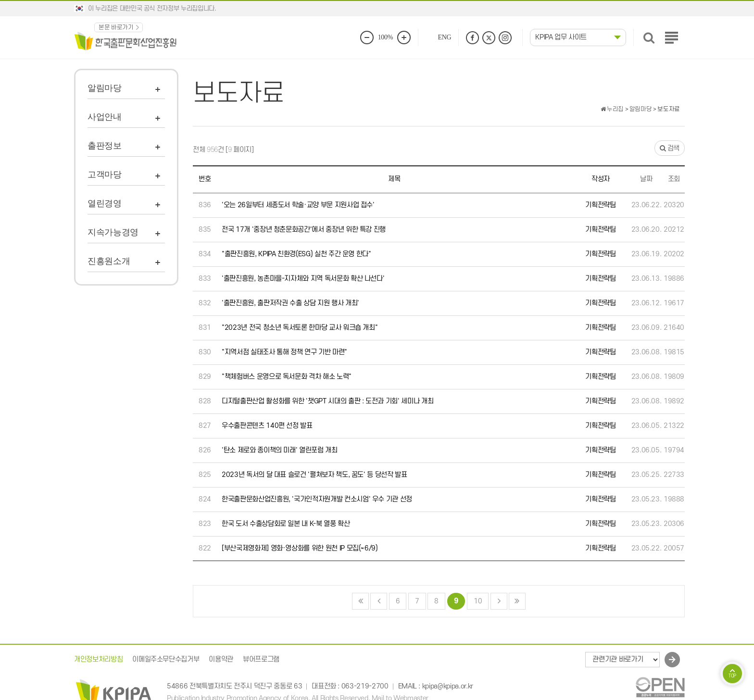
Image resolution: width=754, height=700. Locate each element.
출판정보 (105, 146)
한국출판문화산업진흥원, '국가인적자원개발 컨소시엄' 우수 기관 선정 (317, 499)
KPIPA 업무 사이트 (561, 37)
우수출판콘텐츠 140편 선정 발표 (267, 426)
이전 (379, 601)
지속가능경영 (113, 232)
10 (475, 599)
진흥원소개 (109, 261)
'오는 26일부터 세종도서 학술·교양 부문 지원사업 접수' (298, 205)
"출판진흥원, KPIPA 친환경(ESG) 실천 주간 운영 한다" (296, 254)
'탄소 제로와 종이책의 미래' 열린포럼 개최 (280, 450)
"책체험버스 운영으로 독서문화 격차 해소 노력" (287, 377)
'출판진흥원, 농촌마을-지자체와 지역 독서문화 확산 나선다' (303, 279)
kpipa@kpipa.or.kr (448, 687)
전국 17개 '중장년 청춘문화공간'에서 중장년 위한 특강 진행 (304, 230)
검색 (669, 148)
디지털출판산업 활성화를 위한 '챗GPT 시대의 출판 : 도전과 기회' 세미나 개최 (327, 401)
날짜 (646, 179)
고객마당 (105, 175)
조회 (674, 179)
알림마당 (105, 88)
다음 (499, 601)
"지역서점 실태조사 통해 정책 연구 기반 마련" (284, 352)
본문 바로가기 (116, 27)
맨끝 (517, 601)
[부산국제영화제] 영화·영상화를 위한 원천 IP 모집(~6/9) (300, 548)
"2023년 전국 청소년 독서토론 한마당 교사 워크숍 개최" (300, 328)
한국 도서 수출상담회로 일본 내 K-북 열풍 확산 (286, 524)
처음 (360, 601)
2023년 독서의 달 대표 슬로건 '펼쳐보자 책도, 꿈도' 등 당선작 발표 (314, 475)
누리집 (612, 109)
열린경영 (105, 203)
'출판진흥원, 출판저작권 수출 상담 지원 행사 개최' (290, 303)
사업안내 (105, 117)
